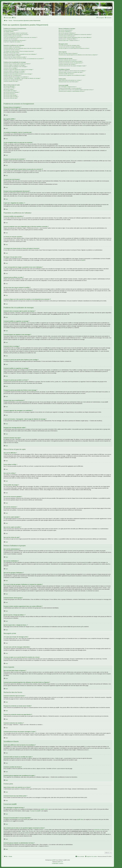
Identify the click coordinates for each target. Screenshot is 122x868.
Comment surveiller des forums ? (66, 74)
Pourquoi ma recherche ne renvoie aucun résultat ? (71, 61)
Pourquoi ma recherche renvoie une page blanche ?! (71, 63)
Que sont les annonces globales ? (12, 92)
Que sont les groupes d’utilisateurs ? (67, 33)
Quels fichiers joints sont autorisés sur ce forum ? (70, 80)
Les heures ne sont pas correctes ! (12, 50)
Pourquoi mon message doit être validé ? (13, 80)
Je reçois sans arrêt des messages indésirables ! (70, 47)
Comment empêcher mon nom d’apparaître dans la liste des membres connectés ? (23, 48)
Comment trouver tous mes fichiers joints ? (69, 82)
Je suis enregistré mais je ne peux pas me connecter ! (16, 34)
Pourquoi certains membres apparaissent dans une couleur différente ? (75, 37)
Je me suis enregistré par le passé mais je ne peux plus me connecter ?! (20, 37)
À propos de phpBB (35, 811)
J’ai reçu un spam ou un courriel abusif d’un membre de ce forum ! (74, 48)
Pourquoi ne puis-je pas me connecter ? (13, 36)
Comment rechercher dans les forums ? (68, 60)
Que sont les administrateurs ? (66, 30)
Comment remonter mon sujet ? (11, 81)
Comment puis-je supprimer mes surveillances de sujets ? (72, 75)
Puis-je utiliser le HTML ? (9, 88)
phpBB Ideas (80, 819)
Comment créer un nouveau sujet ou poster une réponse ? (17, 64)
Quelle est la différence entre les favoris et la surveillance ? (72, 71)
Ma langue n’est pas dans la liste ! (12, 53)
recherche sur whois (99, 830)
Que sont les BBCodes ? (9, 86)
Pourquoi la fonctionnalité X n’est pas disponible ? (70, 88)
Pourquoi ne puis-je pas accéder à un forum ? (14, 72)
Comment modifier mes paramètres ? (12, 47)
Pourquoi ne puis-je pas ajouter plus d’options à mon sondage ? (18, 70)
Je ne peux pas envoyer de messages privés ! (69, 45)
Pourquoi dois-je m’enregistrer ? (11, 30)
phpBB (83, 260)
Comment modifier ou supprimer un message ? (15, 65)
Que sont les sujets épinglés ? (11, 95)
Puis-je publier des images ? (10, 91)
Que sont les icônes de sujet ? (11, 98)
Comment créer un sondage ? (11, 68)
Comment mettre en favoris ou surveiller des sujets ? (71, 72)
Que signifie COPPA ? (9, 32)
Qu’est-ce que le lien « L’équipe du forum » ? (69, 40)
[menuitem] (14, 18)
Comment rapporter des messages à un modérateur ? (16, 77)
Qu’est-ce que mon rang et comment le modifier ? (15, 57)
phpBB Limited (44, 809)
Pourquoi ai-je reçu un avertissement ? (13, 75)
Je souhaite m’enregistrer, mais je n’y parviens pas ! (16, 33)
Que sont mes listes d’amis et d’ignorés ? (68, 53)
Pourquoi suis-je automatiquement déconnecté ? (15, 40)
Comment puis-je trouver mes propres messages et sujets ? (72, 66)
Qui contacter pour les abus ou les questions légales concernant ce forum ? (76, 90)
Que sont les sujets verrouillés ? (11, 97)
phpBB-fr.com (60, 862)
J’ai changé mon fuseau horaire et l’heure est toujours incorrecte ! (19, 51)
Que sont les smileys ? (9, 89)
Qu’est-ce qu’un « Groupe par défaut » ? (68, 39)
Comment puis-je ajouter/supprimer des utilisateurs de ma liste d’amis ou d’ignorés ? (78, 55)
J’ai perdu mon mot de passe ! (11, 39)
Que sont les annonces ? (9, 94)
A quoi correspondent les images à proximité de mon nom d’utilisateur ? (20, 54)
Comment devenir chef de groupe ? (67, 36)
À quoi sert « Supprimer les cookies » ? (13, 42)
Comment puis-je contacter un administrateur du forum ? (72, 91)
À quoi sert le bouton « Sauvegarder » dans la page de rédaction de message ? (22, 78)
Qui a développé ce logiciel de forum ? (68, 87)
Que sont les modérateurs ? (65, 32)
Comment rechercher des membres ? (67, 64)
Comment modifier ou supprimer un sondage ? (14, 71)
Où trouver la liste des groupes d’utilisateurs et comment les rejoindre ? (75, 34)
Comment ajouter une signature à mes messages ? (15, 67)
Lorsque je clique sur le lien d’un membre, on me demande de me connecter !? (24, 59)
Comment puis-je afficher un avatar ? (12, 56)
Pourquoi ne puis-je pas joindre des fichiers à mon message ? (18, 74)
